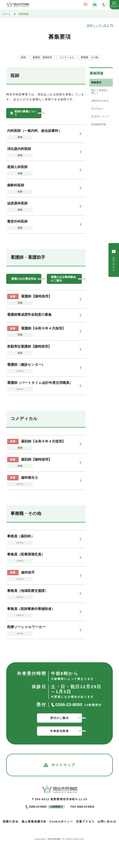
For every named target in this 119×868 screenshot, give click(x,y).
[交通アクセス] (95, 5)
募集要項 (96, 82)
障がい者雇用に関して (100, 92)
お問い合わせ (107, 822)
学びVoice (97, 109)
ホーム (7, 14)
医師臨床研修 (99, 124)
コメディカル (67, 57)
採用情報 (24, 14)
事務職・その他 (89, 57)
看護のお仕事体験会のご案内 (63, 279)
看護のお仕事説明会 (24, 279)
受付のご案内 (60, 718)
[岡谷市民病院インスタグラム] (85, 5)
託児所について (100, 116)
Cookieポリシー (61, 822)
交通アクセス (85, 822)
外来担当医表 (60, 731)
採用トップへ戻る (98, 26)
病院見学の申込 (100, 101)
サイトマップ (59, 765)
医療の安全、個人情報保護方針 (25, 822)
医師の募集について (26, 113)
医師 (23, 57)
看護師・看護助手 (42, 57)
